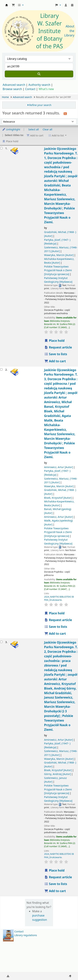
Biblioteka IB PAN (7, 5)
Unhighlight (11, 129)
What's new (46, 89)
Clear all (48, 129)
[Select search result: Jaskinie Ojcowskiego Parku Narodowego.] (1, 148)
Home (5, 97)
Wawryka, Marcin (59, 255)
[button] (13, 5)
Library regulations (26, 935)
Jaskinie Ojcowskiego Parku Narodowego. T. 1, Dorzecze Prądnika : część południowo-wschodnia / (61, 185)
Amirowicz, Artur (59, 467)
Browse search (12, 89)
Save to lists (56, 354)
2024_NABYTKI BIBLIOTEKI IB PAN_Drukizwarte (59, 598)
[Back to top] (67, 969)
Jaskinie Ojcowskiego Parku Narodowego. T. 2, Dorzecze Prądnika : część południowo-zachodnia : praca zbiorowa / (61, 686)
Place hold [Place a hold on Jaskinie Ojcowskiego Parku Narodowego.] (54, 341)
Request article (58, 347)
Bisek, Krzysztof (58, 498)
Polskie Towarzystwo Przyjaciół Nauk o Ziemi (58, 270)
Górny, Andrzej (58, 774)
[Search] (39, 74)
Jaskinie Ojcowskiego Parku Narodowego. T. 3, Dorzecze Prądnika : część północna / (61, 414)
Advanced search (14, 85)
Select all (34, 129)
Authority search (39, 85)
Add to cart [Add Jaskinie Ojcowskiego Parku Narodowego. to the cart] (55, 361)
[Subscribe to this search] (65, 113)
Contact (19, 931)
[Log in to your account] (66, 5)
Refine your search (40, 105)
